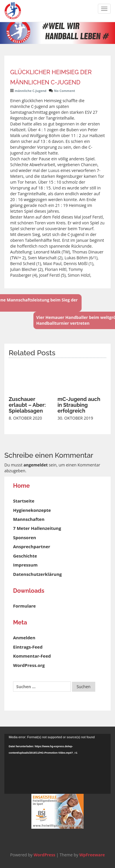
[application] (57, 764)
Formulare (24, 606)
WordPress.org (29, 665)
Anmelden (24, 638)
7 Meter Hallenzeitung (37, 528)
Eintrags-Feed (28, 647)
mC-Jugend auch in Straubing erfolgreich (79, 405)
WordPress (44, 855)
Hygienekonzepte (32, 510)
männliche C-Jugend (31, 91)
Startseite (24, 501)
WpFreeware (92, 855)
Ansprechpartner (32, 546)
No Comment (65, 91)
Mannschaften (29, 519)
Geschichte (25, 556)
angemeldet (36, 465)
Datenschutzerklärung (37, 574)
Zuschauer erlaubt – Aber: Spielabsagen (27, 405)
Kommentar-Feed (32, 656)
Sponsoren (25, 537)
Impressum (25, 565)
